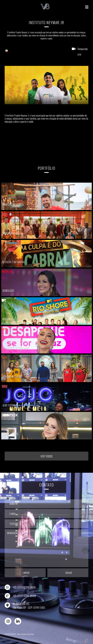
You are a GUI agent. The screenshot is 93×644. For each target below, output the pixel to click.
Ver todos (46, 455)
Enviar (69, 572)
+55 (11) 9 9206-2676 (24, 586)
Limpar (26, 572)
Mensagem (46, 548)
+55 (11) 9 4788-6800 (24, 595)
